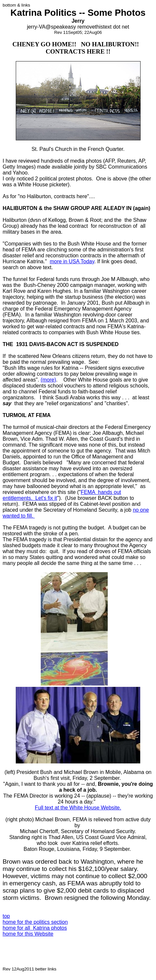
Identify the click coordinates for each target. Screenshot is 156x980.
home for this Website (28, 934)
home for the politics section (35, 922)
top (6, 916)
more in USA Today (72, 261)
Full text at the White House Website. (78, 808)
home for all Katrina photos (35, 928)
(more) (48, 380)
